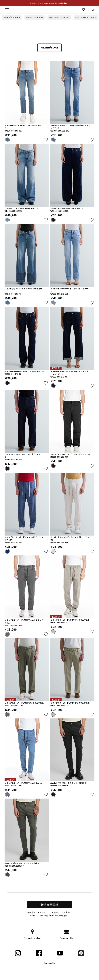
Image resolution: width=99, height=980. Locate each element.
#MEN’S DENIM (35, 17)
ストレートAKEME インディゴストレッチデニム (24, 371)
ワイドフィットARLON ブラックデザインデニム (70, 454)
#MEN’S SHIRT (12, 17)
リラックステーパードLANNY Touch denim (23, 783)
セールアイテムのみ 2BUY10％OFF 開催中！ (49, 3)
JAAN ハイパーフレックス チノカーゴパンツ (68, 783)
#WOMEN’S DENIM (87, 17)
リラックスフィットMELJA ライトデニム (21, 208)
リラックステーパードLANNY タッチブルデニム (70, 620)
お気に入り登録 (46, 140)
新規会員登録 (49, 905)
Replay (50, 10)
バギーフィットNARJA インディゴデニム (67, 208)
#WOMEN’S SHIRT (60, 17)
